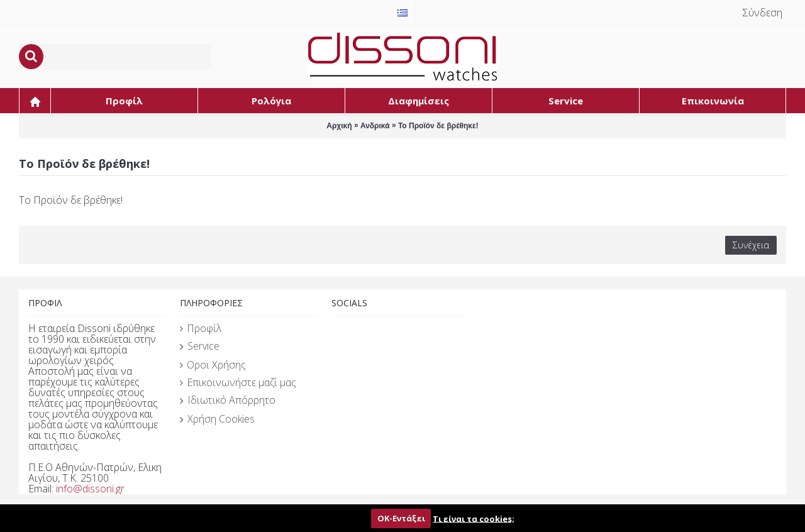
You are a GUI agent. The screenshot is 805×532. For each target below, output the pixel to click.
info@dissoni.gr (90, 489)
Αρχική (339, 126)
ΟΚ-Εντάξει (401, 518)
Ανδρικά (375, 126)
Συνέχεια (751, 245)
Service (200, 346)
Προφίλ (201, 328)
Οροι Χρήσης (213, 365)
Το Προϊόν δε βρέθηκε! (438, 126)
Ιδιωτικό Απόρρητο (228, 401)
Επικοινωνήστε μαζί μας (238, 382)
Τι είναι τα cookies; (474, 518)
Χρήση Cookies (217, 419)
